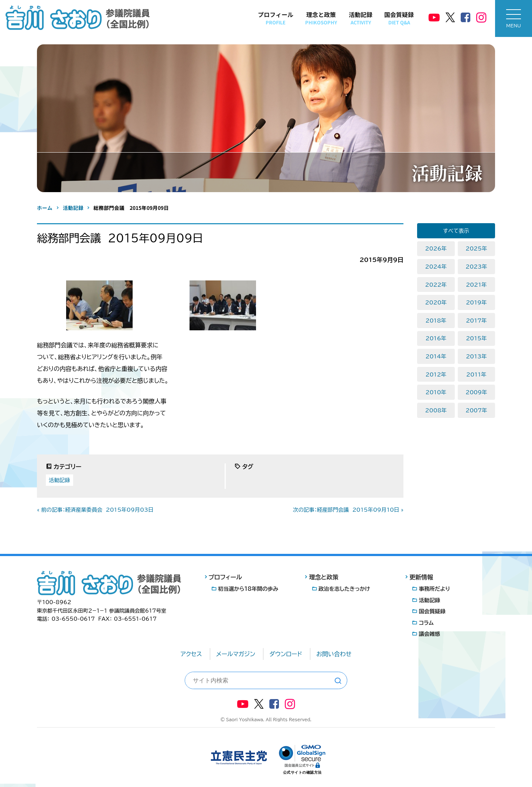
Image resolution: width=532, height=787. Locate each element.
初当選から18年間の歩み (248, 589)
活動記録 (361, 18)
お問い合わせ (334, 654)
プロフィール (276, 18)
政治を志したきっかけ (344, 589)
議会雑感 (430, 634)
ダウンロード (286, 654)
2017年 (476, 321)
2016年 (436, 338)
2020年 (436, 302)
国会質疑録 (399, 18)
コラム (426, 623)
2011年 (476, 374)
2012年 (436, 374)
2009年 (476, 392)
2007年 (476, 410)
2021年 (476, 285)
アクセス (191, 654)
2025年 (476, 248)
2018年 (436, 321)
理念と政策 (321, 18)
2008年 (436, 410)
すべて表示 (456, 231)
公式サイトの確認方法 (302, 772)
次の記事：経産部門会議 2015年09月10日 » (348, 510)
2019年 (476, 302)
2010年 (436, 392)
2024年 (436, 267)
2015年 (476, 338)
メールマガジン (236, 654)
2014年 (436, 356)
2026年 (436, 248)
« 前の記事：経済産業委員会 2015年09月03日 (95, 510)
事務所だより (435, 589)
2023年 (476, 267)
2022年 (436, 285)
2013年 (476, 356)
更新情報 (421, 577)
